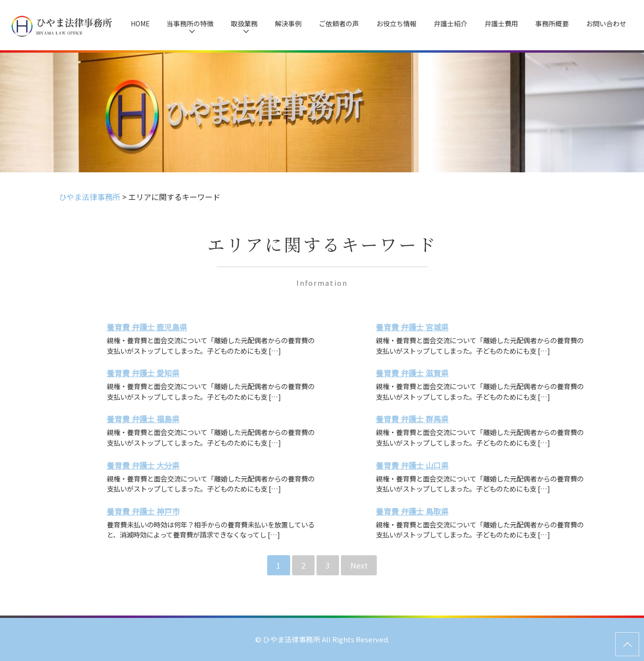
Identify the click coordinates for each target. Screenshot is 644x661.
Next (359, 565)
